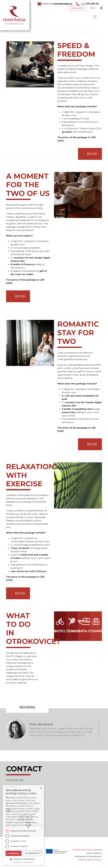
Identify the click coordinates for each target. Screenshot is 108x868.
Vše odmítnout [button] (32, 853)
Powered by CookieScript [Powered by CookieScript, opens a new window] (23, 862)
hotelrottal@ (55, 4)
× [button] (41, 788)
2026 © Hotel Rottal (82, 850)
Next (106, 729)
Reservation (78, 8)
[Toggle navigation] (95, 17)
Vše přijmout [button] (13, 853)
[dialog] (23, 825)
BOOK (92, 154)
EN (92, 8)
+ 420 (87, 4)
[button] (23, 859)
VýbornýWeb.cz (94, 860)
